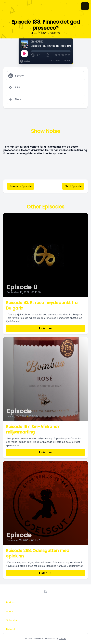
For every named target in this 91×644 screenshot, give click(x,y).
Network (11, 629)
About (10, 611)
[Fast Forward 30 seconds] (48, 55)
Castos (62, 639)
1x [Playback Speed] (40, 55)
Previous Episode (21, 186)
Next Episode (73, 186)
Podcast (11, 602)
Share (67, 61)
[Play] (24, 53)
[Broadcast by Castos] (25, 61)
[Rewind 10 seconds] (33, 55)
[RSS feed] (46, 592)
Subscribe (54, 61)
